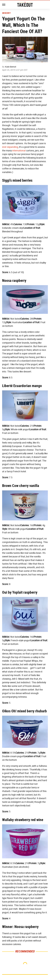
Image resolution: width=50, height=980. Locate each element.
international (19, 151)
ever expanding (10, 147)
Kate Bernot (11, 67)
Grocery (6, 13)
